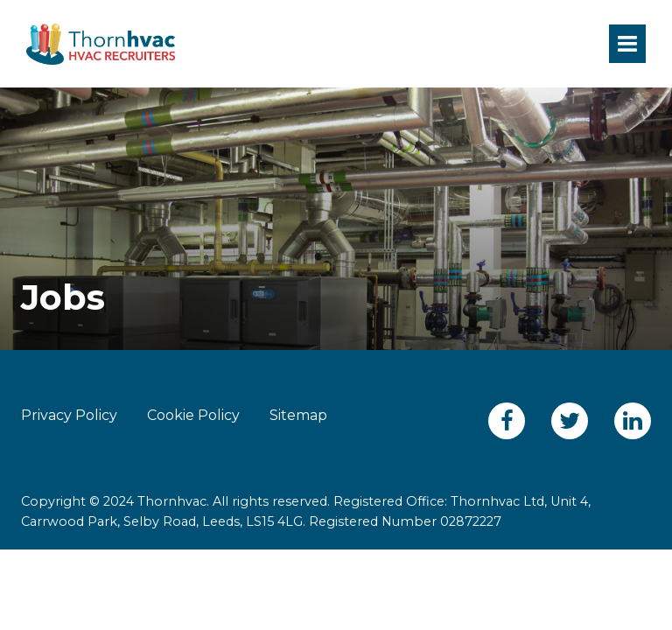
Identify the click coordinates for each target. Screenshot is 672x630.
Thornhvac (101, 44)
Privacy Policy (69, 415)
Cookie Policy (193, 415)
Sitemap (298, 415)
